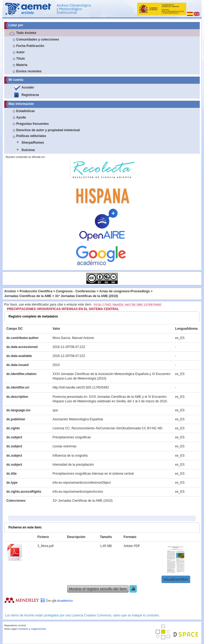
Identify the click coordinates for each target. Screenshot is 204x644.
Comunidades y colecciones (38, 39)
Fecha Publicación (30, 46)
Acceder (28, 87)
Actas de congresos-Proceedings (125, 291)
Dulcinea (28, 150)
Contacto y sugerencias (32, 629)
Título (21, 59)
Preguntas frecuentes (33, 124)
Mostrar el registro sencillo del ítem (98, 589)
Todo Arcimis (26, 33)
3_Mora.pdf (46, 546)
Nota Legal (10, 629)
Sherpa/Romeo (33, 143)
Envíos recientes (29, 71)
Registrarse (30, 95)
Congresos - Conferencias (76, 291)
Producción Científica (36, 291)
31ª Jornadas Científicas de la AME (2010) (86, 296)
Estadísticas (25, 111)
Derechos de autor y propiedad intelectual (48, 130)
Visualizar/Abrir (176, 579)
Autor (20, 52)
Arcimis (10, 291)
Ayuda (21, 117)
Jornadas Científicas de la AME (28, 296)
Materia (22, 65)
